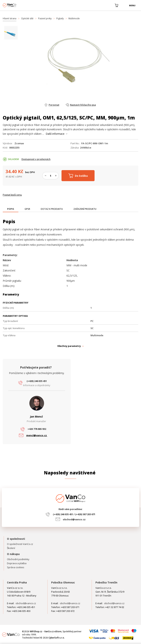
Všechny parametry (69, 346)
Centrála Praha (17, 582)
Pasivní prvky (45, 18)
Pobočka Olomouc (63, 582)
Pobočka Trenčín (106, 582)
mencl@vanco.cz (37, 435)
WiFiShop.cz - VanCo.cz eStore (17, 5)
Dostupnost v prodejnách (36, 159)
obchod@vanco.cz (74, 519)
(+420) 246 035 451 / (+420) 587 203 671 (74, 514)
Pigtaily (60, 18)
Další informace (55, 134)
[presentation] (11, 209)
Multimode (74, 18)
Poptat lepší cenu (12, 195)
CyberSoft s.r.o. (57, 638)
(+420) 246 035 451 (37, 381)
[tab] (11, 209)
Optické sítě (27, 18)
